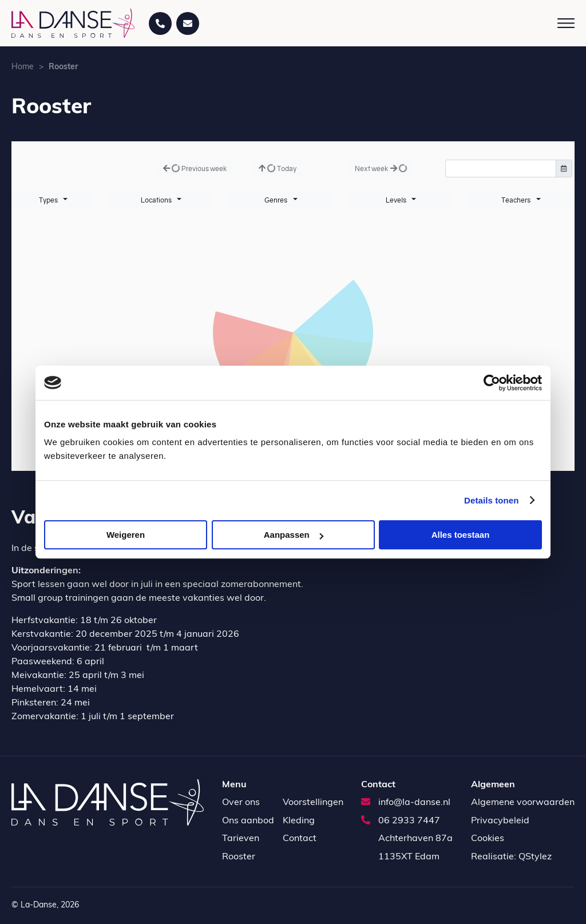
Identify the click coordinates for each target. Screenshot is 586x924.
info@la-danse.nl (406, 803)
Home (23, 67)
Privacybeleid (500, 821)
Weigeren (126, 535)
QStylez (535, 857)
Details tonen (491, 500)
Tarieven (241, 839)
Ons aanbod (248, 821)
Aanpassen (294, 535)
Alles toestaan (461, 535)
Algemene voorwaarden (523, 803)
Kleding (299, 821)
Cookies (488, 839)
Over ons (241, 803)
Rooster (239, 857)
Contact (300, 839)
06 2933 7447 (401, 821)
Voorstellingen (313, 803)
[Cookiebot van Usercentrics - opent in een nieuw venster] (492, 383)
